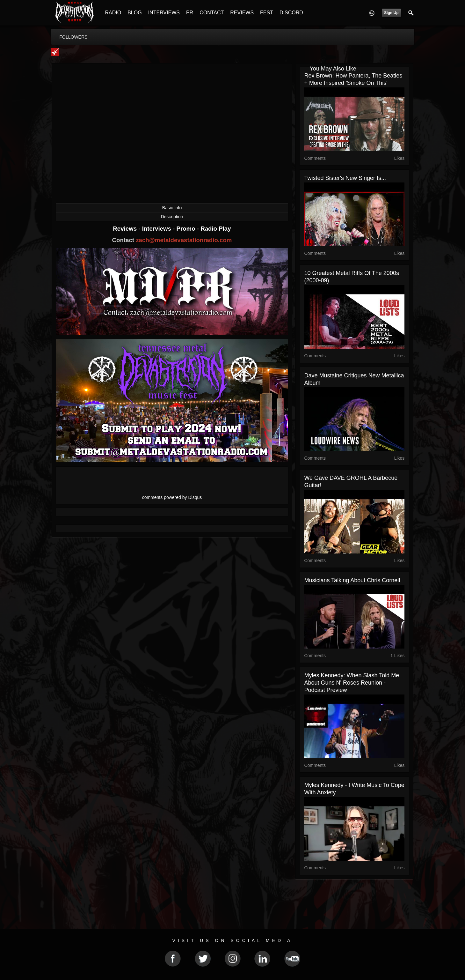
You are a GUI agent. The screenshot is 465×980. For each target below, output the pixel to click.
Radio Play (216, 229)
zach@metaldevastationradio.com (184, 240)
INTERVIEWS (164, 13)
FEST (267, 13)
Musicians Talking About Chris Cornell (352, 580)
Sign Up (391, 13)
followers (74, 37)
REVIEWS (242, 13)
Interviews (157, 229)
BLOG (134, 13)
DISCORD (291, 13)
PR (190, 13)
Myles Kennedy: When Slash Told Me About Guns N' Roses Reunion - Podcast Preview (352, 683)
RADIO (113, 13)
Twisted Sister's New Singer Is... (345, 178)
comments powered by (172, 497)
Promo (186, 229)
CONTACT (212, 13)
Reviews (126, 229)
